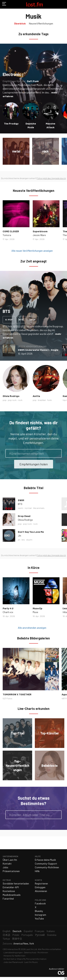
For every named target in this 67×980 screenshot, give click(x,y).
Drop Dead (24, 516)
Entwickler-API (11, 887)
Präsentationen (11, 871)
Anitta (36, 396)
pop (5, 400)
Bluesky (39, 911)
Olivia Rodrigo (11, 396)
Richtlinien (43, 952)
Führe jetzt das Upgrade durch (51, 178)
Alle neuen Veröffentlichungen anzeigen (32, 251)
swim (21, 508)
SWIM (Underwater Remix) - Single (38, 350)
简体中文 (17, 939)
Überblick (20, 23)
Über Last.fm (10, 860)
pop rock (12, 400)
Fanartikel (8, 899)
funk (49, 400)
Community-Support (46, 864)
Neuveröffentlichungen (41, 23)
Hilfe (37, 871)
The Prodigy (11, 123)
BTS (20, 504)
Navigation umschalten (4, 4)
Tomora (7, 235)
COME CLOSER (11, 231)
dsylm (29, 540)
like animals (39, 508)
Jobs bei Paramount (13, 962)
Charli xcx (8, 612)
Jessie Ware (39, 235)
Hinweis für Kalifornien (14, 956)
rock (20, 400)
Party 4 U (8, 608)
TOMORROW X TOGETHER (17, 694)
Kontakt (7, 864)
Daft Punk (33, 81)
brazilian (42, 400)
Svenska (52, 935)
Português (27, 935)
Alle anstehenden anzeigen (32, 628)
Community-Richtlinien (47, 867)
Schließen (66, 979)
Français (40, 931)
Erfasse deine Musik (45, 860)
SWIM (21, 500)
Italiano (51, 931)
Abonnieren (41, 891)
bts (21, 320)
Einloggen (40, 887)
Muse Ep (38, 608)
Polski (16, 935)
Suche (57, 815)
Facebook (40, 903)
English (7, 931)
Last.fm (34, 4)
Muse (35, 612)
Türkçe (6, 939)
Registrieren (41, 883)
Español (28, 931)
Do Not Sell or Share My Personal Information (25, 959)
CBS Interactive (10, 949)
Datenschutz (30, 952)
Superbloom (40, 231)
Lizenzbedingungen (13, 952)
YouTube (39, 918)
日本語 (6, 935)
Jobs (5, 867)
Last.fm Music (31, 962)
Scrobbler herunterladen (16, 883)
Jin (19, 536)
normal (28, 508)
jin (19, 540)
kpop (33, 320)
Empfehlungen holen (34, 464)
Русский (40, 935)
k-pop (9, 320)
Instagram (40, 915)
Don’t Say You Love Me (31, 532)
